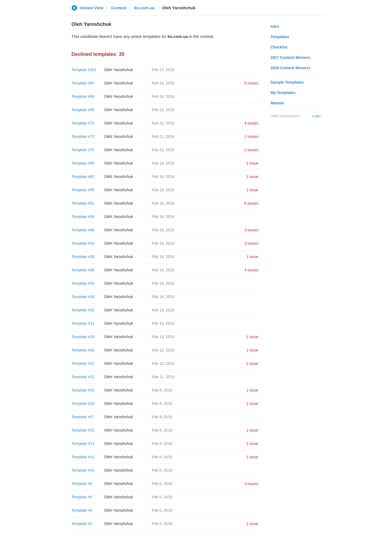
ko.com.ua (144, 8)
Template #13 (83, 444)
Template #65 (83, 163)
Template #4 (82, 510)
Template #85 (83, 110)
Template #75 (83, 123)
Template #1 (82, 524)
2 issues (251, 137)
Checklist (279, 47)
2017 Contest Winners (290, 57)
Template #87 (83, 83)
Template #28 (83, 337)
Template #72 (83, 137)
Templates (280, 37)
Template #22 (83, 363)
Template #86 (83, 96)
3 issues (251, 230)
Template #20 (83, 390)
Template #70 (83, 150)
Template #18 (83, 404)
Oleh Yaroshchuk (119, 70)
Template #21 (83, 377)
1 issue (252, 163)
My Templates (283, 93)
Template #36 (83, 270)
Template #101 (84, 70)
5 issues (251, 83)
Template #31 (83, 323)
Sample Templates (287, 82)
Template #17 (83, 417)
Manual (277, 103)
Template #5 (82, 497)
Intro (275, 26)
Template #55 (83, 190)
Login (316, 116)
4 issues (251, 123)
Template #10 (83, 470)
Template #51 (83, 203)
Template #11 (83, 457)
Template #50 (83, 217)
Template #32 (83, 310)
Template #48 (83, 230)
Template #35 (83, 283)
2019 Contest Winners (290, 68)
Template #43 (83, 243)
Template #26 (83, 350)
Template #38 (83, 257)
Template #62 (83, 177)
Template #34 (83, 297)
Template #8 (82, 484)
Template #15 (83, 430)
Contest (119, 8)
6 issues (251, 203)
